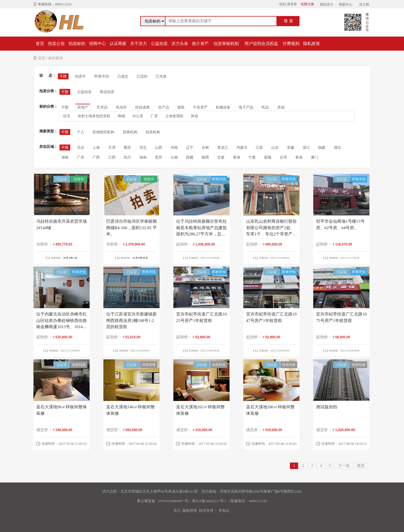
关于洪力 (139, 44)
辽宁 (190, 147)
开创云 (224, 510)
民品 (265, 107)
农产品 (164, 107)
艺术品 (102, 107)
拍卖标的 (77, 44)
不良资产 (200, 107)
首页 (40, 44)
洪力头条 (180, 44)
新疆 (268, 157)
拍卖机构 (153, 132)
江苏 (259, 147)
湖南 (65, 157)
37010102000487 (170, 501)
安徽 (290, 147)
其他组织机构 (103, 132)
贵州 (158, 157)
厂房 (154, 116)
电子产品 (246, 107)
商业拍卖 (107, 92)
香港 (299, 157)
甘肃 (221, 157)
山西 (158, 147)
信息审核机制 (226, 44)
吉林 (205, 147)
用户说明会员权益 (261, 44)
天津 (112, 147)
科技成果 (142, 107)
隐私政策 (312, 44)
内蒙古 (242, 147)
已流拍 (142, 76)
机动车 (122, 107)
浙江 (306, 147)
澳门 (314, 157)
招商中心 (97, 44)
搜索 (289, 21)
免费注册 (307, 4)
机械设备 (223, 107)
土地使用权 (174, 116)
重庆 (127, 147)
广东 (81, 157)
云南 (174, 157)
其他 (281, 107)
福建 (322, 147)
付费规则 (291, 44)
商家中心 (346, 4)
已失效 (161, 76)
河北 (143, 147)
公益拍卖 (159, 44)
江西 (112, 157)
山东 (275, 147)
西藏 (190, 157)
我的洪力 (326, 4)
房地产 (83, 107)
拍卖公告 (56, 44)
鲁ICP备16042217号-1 (209, 501)
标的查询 (56, 58)
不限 (63, 76)
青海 (237, 157)
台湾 (283, 157)
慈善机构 (130, 132)
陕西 (205, 157)
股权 (181, 107)
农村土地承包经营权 (94, 116)
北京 (81, 147)
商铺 (121, 116)
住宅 (67, 116)
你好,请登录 (288, 4)
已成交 (123, 76)
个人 (81, 132)
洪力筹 (364, 4)
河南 (174, 147)
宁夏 (252, 157)
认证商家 (118, 44)
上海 (96, 147)
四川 (127, 157)
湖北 (337, 147)
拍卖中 (80, 76)
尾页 (361, 466)
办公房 (138, 116)
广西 (96, 157)
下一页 (344, 466)
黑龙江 (223, 147)
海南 (143, 157)
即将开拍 (102, 76)
